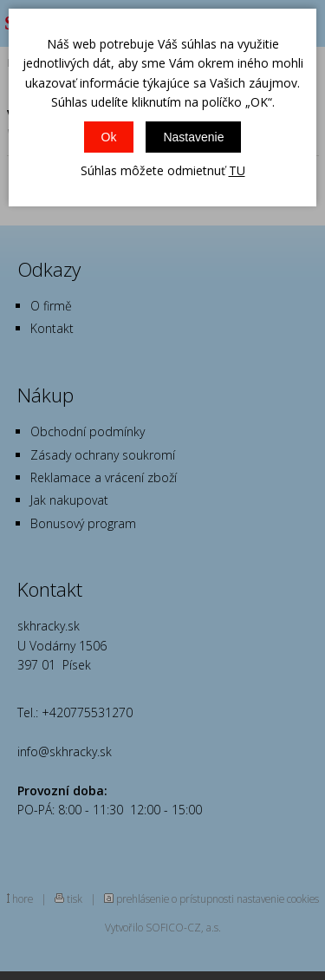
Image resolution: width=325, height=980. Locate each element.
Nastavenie (193, 137)
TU (237, 170)
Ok (109, 137)
